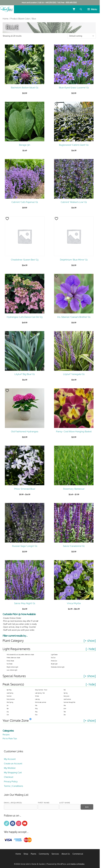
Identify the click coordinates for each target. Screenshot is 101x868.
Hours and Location (29, 3)
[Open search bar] (81, 9)
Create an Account (13, 763)
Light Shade (54, 655)
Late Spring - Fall (40, 693)
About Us (66, 854)
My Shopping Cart (13, 772)
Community (44, 854)
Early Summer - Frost (41, 690)
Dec (65, 715)
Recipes (6, 735)
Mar (65, 705)
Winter (37, 696)
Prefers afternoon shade (13, 658)
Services (55, 854)
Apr (8, 708)
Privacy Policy (11, 781)
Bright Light (54, 664)
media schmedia (77, 864)
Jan (8, 705)
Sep (65, 712)
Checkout (9, 777)
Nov (36, 715)
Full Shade (10, 664)
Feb (36, 705)
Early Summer (11, 699)
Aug (36, 712)
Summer (9, 696)
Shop (26, 854)
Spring (66, 693)
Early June (66, 696)
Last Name (65, 803)
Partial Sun (54, 661)
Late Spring (10, 693)
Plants (33, 854)
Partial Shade (10, 661)
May (36, 708)
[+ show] (90, 640)
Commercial (78, 854)
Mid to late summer (41, 702)
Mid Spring (10, 702)
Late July (37, 699)
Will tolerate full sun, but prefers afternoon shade (20, 655)
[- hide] (91, 649)
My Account (10, 759)
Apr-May (9, 690)
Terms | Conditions (13, 786)
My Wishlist (10, 768)
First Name (44, 803)
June (65, 708)
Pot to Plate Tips (10, 738)
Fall (65, 690)
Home (6, 19)
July (8, 712)
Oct (8, 715)
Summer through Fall (69, 702)
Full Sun (53, 658)
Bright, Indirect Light (12, 667)
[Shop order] (82, 36)
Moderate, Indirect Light (58, 667)
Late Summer (67, 699)
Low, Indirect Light (12, 670)
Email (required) (13, 803)
